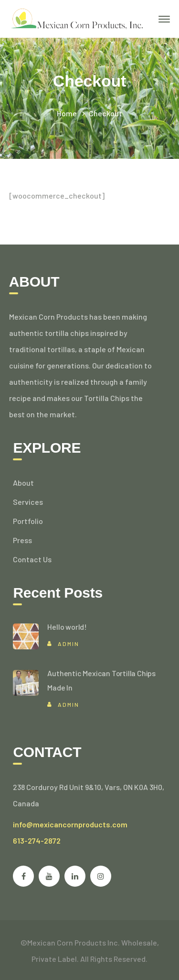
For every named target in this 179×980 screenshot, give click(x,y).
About (23, 483)
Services (28, 502)
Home (67, 113)
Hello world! (67, 627)
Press (22, 540)
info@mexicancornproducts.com (70, 824)
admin (68, 644)
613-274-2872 (37, 841)
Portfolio (28, 521)
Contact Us (32, 559)
